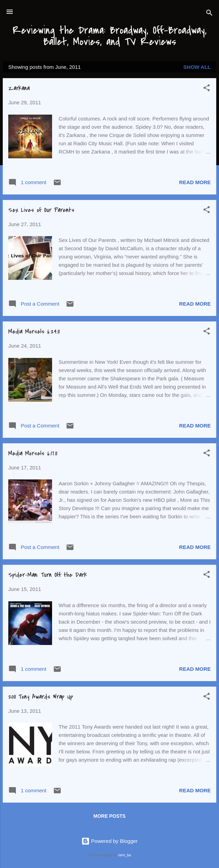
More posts (109, 816)
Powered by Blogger (109, 841)
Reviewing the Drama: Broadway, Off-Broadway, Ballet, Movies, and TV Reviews (109, 36)
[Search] (209, 14)
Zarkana (19, 88)
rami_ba (125, 855)
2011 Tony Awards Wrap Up (41, 697)
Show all (197, 67)
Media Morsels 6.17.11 (33, 453)
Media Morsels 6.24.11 (34, 332)
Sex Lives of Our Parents (41, 210)
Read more (195, 182)
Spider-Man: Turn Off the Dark (48, 575)
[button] (207, 89)
